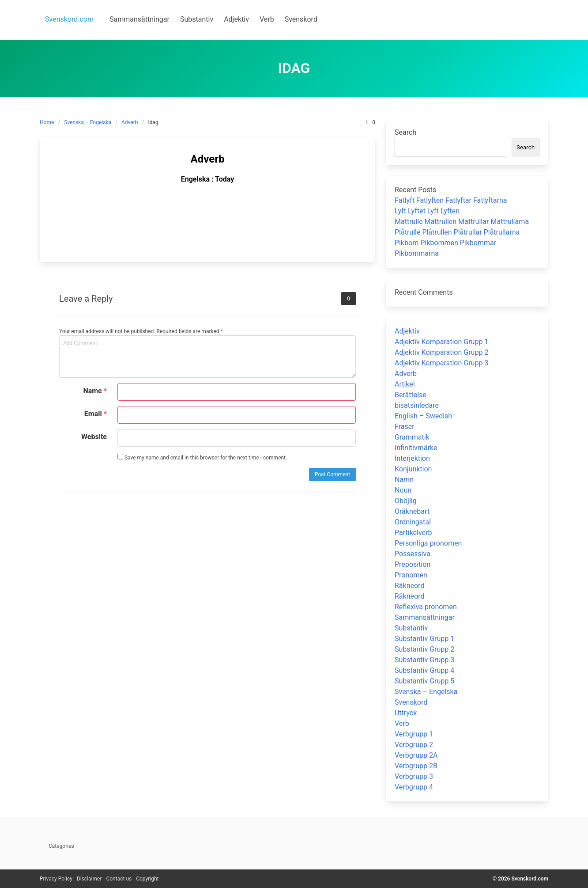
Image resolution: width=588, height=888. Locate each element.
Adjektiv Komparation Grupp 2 (441, 352)
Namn (404, 480)
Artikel (405, 384)
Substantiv (411, 628)
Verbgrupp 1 (414, 734)
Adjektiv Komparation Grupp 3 (441, 363)
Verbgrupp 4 (414, 787)
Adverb (130, 122)
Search (405, 132)
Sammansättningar (425, 617)
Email (96, 414)
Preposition (413, 564)
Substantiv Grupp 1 (424, 639)
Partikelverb (413, 533)
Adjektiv (407, 331)
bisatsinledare (417, 405)
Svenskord (411, 702)
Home (47, 122)
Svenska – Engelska (88, 122)
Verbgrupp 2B (416, 766)
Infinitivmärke (416, 448)
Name (95, 391)
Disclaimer (89, 879)
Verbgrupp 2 (414, 745)
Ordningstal (413, 522)
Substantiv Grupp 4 (424, 670)
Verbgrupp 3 (414, 776)
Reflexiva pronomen (426, 607)
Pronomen (411, 575)
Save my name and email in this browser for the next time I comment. (202, 457)
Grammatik (412, 437)
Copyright (147, 879)
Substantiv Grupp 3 (424, 660)
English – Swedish (423, 416)
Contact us (119, 879)
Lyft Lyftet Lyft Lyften (427, 211)
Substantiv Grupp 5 (424, 681)
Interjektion (412, 458)
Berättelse (411, 395)
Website (94, 437)
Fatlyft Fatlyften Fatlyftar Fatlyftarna (451, 200)
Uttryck (406, 713)
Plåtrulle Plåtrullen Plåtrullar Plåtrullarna (457, 232)
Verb (402, 723)
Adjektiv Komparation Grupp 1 (441, 342)
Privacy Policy (56, 879)
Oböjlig (406, 501)
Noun (403, 490)
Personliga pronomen (428, 543)
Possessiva (413, 554)
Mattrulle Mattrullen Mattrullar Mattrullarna (462, 222)
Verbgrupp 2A (416, 755)
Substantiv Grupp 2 (424, 649)
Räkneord (409, 586)
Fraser (405, 427)
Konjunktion (413, 469)
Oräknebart (412, 511)
